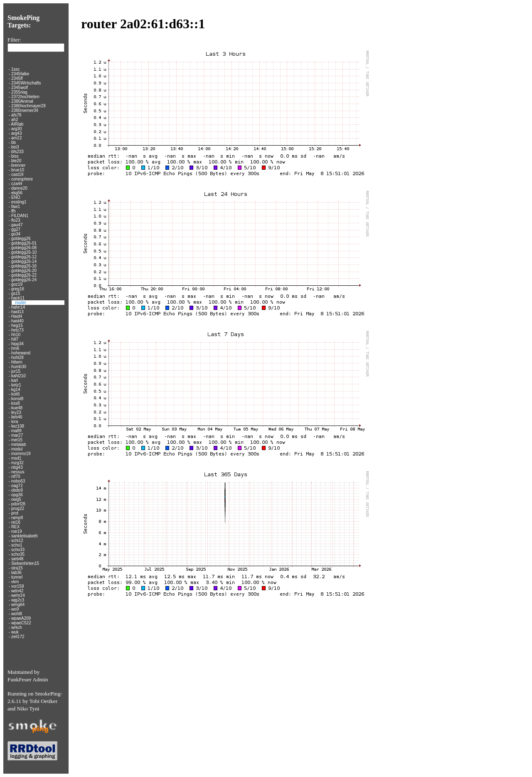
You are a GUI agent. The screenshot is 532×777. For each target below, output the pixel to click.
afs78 (16, 115)
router (20, 303)
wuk (15, 632)
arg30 (17, 129)
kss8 (16, 403)
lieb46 (17, 417)
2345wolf (20, 88)
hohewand (21, 353)
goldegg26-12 (24, 257)
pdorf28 (18, 504)
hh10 (16, 335)
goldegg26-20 (24, 271)
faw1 (16, 207)
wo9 (15, 609)
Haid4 (17, 316)
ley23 (16, 412)
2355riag (19, 92)
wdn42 (17, 591)
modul (17, 449)
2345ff (17, 78)
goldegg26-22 (24, 275)
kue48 (17, 408)
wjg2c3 (18, 600)
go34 (16, 234)
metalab (19, 444)
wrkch (17, 627)
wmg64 (18, 605)
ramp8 (17, 518)
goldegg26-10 (24, 252)
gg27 (16, 229)
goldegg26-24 (24, 280)
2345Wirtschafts (26, 83)
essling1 (19, 202)
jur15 (16, 371)
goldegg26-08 (24, 248)
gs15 (16, 293)
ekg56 (17, 193)
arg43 (17, 133)
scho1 (17, 545)
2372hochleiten (25, 97)
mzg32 (17, 463)
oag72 (17, 486)
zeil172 (18, 637)
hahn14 (18, 307)
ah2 (15, 120)
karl (15, 380)
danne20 (19, 188)
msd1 (16, 458)
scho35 (18, 554)
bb (14, 142)
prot (15, 513)
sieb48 (17, 559)
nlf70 (16, 476)
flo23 (16, 220)
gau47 (17, 225)
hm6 (15, 348)
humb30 (19, 367)
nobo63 (18, 481)
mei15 (17, 440)
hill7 (15, 339)
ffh (14, 211)
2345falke (20, 74)
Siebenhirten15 (25, 563)
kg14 (16, 390)
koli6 (16, 394)
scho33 (18, 550)
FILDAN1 (20, 216)
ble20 (16, 161)
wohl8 (17, 614)
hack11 (18, 298)
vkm (15, 582)
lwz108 (18, 426)
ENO (16, 197)
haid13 (17, 312)
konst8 (17, 399)
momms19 (21, 454)
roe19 (17, 531)
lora (15, 422)
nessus (18, 472)
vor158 (18, 586)
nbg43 (17, 467)
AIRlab (17, 124)
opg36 (17, 495)
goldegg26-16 (24, 266)
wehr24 (18, 595)
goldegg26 (21, 239)
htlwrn (17, 362)
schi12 (17, 541)
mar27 (17, 435)
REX (16, 527)
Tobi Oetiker (44, 701)
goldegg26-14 (24, 261)
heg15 (17, 325)
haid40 (17, 321)
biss (15, 156)
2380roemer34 (25, 110)
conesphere (22, 179)
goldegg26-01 (24, 243)
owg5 (16, 499)
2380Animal (22, 101)
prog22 (18, 509)
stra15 (17, 568)
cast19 (17, 174)
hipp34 (17, 344)
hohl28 (17, 358)
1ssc (16, 69)
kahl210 (18, 376)
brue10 (18, 170)
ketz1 (16, 385)
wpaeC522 (21, 623)
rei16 (16, 522)
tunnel (17, 577)
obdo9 (17, 490)
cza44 (17, 184)
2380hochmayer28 (28, 106)
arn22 (17, 138)
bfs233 (17, 152)
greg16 (18, 289)
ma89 (16, 431)
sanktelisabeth (25, 536)
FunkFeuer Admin (28, 679)
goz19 (17, 284)
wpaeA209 (21, 618)
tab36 (16, 573)
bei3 (15, 147)
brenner (18, 165)
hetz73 (17, 330)
